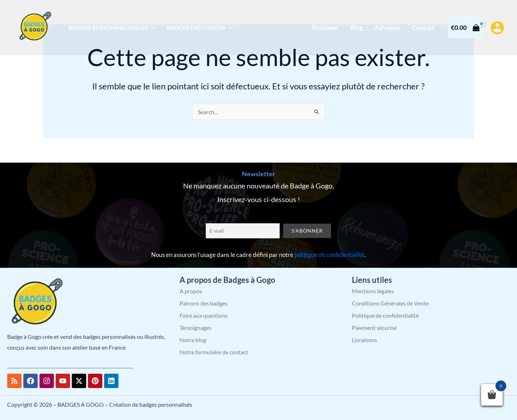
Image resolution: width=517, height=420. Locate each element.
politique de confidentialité (329, 255)
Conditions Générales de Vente (390, 303)
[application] (152, 27)
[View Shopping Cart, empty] (465, 27)
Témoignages (195, 328)
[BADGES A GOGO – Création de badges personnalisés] (34, 27)
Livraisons (364, 340)
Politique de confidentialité (385, 315)
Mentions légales (373, 291)
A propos (191, 291)
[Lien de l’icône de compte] (497, 28)
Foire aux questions (204, 315)
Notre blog (193, 340)
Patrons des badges (204, 303)
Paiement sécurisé (374, 328)
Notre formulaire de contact (214, 352)
